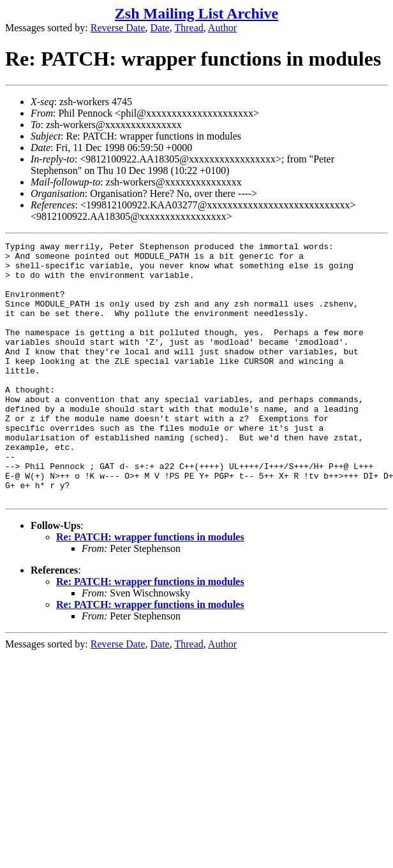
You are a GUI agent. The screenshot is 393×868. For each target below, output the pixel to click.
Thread (189, 28)
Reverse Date (118, 28)
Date (160, 28)
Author (222, 28)
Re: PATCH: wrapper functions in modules (150, 589)
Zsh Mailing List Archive (196, 13)
